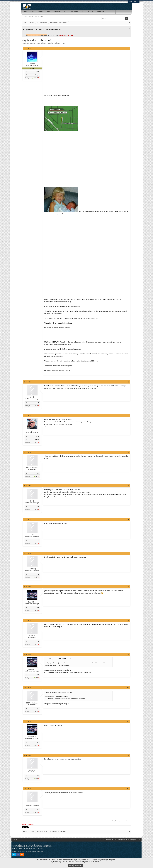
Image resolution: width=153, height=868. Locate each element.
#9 (128, 620)
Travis (32, 397)
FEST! (83, 12)
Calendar (74, 12)
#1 (128, 49)
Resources (57, 12)
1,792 (37, 574)
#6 (128, 519)
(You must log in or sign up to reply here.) (119, 821)
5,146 (37, 436)
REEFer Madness (32, 467)
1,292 (37, 540)
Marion (37, 439)
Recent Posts (39, 16)
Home (25, 12)
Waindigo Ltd (39, 852)
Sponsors (101, 12)
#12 (128, 721)
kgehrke (32, 636)
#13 (128, 755)
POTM (66, 12)
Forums (40, 12)
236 (38, 641)
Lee (32, 535)
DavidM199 (32, 602)
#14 (128, 789)
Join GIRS (91, 12)
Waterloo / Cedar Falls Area (38, 43)
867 (38, 473)
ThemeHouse (39, 848)
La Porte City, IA (34, 75)
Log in (131, 2)
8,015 (37, 72)
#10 (128, 654)
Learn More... (79, 865)
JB (32, 431)
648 (38, 403)
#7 (128, 553)
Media (48, 12)
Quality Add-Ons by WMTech (32, 847)
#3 (128, 416)
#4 (128, 452)
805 (38, 608)
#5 (128, 486)
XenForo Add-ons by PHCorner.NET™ (23, 845)
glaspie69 (32, 568)
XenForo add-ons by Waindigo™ (21, 852)
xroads (55, 43)
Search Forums (29, 16)
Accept (71, 865)
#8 (128, 587)
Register (136, 2)
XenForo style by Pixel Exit (43, 845)
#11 (128, 688)
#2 (128, 382)
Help (32, 12)
